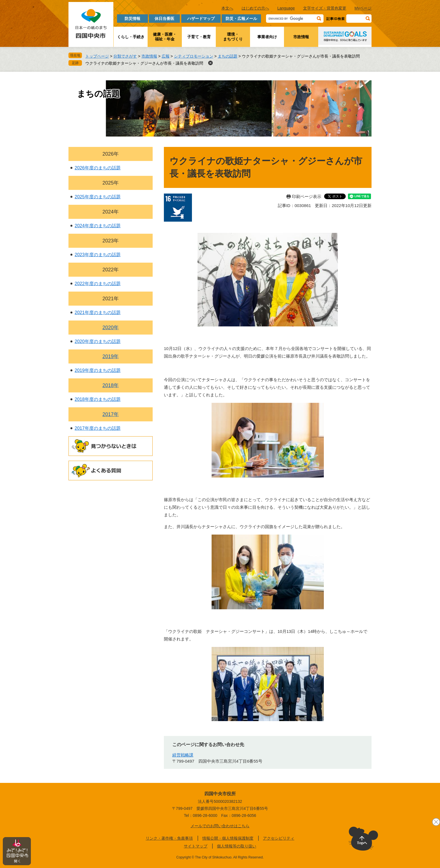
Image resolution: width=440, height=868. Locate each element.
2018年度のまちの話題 (98, 399)
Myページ (363, 8)
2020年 (111, 328)
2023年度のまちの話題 (98, 255)
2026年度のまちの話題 (98, 168)
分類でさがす (125, 56)
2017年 (111, 414)
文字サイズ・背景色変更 (325, 8)
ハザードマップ (201, 19)
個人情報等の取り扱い (237, 846)
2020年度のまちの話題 (98, 341)
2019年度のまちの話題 (98, 370)
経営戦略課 (183, 755)
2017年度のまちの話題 (98, 428)
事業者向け (267, 37)
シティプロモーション (194, 56)
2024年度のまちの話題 (98, 226)
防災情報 (132, 19)
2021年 (111, 299)
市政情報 (301, 37)
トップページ (97, 56)
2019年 (111, 356)
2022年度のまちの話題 (98, 284)
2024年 (111, 212)
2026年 (111, 154)
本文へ (227, 8)
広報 (166, 56)
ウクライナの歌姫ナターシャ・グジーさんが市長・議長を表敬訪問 (144, 63)
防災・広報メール (241, 19)
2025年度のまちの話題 (98, 197)
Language (286, 8)
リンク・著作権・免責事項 (169, 838)
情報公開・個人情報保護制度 (228, 838)
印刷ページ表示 (307, 196)
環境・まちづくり (233, 37)
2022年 (111, 270)
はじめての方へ (255, 8)
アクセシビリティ (279, 838)
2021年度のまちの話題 (98, 313)
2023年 (111, 241)
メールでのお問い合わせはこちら (220, 826)
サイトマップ (196, 846)
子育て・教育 (199, 37)
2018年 (111, 385)
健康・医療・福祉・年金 (165, 37)
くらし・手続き (131, 37)
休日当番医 (164, 19)
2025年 (111, 183)
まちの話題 (228, 56)
